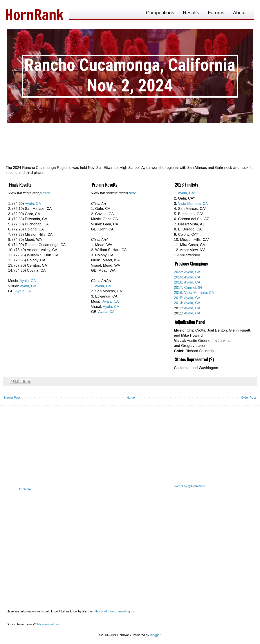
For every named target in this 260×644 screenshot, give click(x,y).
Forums (216, 13)
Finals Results (20, 185)
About (239, 13)
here (46, 193)
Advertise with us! (48, 624)
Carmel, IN (193, 288)
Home (131, 398)
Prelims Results (105, 185)
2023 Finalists (186, 185)
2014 (178, 303)
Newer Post (12, 398)
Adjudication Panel (190, 322)
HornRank (24, 489)
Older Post (249, 398)
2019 (178, 277)
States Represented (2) (194, 359)
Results (191, 13)
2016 (178, 293)
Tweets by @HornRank (189, 486)
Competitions (160, 13)
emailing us (126, 611)
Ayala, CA (33, 204)
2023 (178, 272)
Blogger (155, 635)
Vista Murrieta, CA (193, 204)
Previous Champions (191, 264)
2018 (178, 282)
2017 (178, 288)
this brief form (105, 611)
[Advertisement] (130, 443)
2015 (178, 298)
